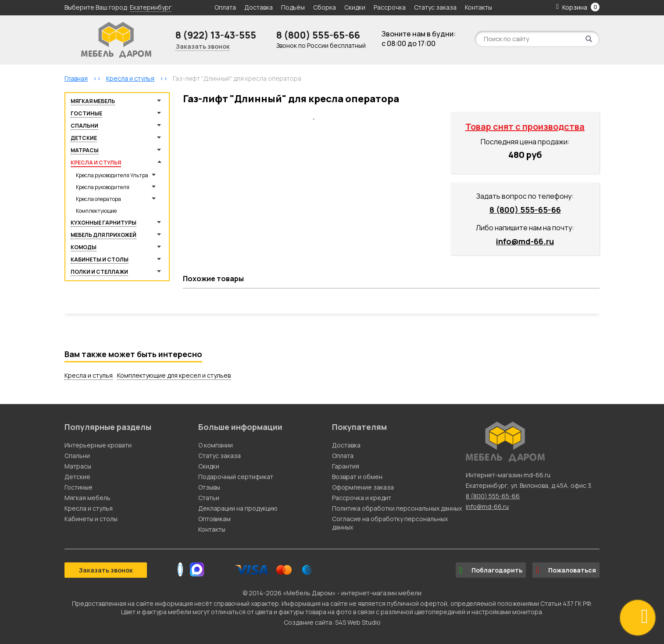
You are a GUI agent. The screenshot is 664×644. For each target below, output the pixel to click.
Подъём (293, 7)
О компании (216, 445)
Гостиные (86, 113)
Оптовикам (214, 519)
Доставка (259, 7)
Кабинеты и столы (100, 259)
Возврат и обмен (357, 477)
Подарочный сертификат (236, 477)
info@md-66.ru (525, 241)
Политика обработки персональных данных (397, 508)
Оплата (225, 7)
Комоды (84, 247)
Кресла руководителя (103, 187)
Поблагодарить (491, 570)
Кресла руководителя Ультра (112, 175)
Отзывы (209, 487)
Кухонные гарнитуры (104, 223)
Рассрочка (390, 7)
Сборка (325, 7)
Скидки (355, 7)
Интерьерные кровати (98, 445)
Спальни (84, 126)
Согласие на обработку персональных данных (390, 523)
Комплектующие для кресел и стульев (174, 375)
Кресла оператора (98, 199)
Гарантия (346, 466)
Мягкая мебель (93, 101)
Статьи (209, 498)
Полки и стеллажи (99, 272)
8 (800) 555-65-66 (318, 35)
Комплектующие (96, 211)
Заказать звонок (203, 46)
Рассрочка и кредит (362, 498)
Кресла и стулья (96, 163)
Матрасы (85, 150)
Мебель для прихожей (104, 235)
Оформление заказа (363, 487)
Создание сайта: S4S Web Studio (332, 622)
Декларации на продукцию (238, 508)
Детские (84, 138)
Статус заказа (435, 7)
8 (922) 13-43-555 (216, 35)
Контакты (478, 7)
